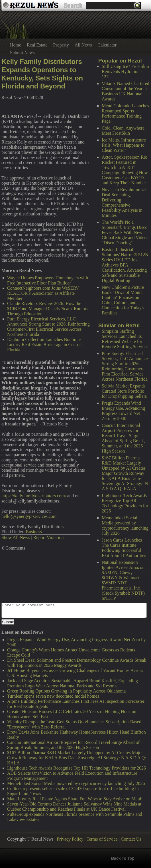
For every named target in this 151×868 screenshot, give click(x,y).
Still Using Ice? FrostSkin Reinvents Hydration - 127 (125, 71)
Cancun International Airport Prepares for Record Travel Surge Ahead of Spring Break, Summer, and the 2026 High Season (123, 438)
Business (34, 532)
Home (16, 45)
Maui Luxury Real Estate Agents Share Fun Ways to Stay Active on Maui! (75, 799)
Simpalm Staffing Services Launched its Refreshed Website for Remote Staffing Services (125, 339)
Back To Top (123, 858)
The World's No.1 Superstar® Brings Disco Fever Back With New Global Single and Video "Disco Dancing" (125, 232)
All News (83, 45)
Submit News (22, 53)
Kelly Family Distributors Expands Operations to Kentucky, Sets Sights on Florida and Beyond (42, 74)
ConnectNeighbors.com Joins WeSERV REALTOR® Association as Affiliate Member (43, 293)
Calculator (107, 45)
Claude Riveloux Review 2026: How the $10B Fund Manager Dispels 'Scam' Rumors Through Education (48, 309)
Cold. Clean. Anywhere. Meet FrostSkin (124, 131)
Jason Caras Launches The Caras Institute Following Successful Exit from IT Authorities (124, 548)
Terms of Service (102, 839)
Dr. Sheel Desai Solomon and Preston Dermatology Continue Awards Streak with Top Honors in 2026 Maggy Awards (77, 663)
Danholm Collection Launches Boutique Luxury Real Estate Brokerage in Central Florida (44, 345)
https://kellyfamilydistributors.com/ (34, 496)
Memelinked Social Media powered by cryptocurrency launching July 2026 (125, 525)
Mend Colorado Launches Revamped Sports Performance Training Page (125, 113)
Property (61, 45)
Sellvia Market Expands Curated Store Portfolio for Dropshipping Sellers (124, 391)
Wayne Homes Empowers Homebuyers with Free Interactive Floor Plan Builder (48, 280)
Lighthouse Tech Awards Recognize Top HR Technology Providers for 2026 (125, 503)
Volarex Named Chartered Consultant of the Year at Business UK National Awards (126, 91)
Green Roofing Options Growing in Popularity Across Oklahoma (66, 691)
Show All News (16, 537)
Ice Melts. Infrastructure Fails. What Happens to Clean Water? (124, 145)
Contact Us (131, 839)
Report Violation (49, 537)
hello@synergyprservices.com (29, 516)
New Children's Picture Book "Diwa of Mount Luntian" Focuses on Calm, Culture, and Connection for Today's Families (123, 300)
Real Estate (37, 45)
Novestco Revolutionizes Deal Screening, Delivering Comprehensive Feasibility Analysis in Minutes (125, 202)
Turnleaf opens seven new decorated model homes (53, 696)
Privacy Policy (70, 839)
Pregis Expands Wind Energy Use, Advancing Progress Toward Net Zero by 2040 (123, 411)
